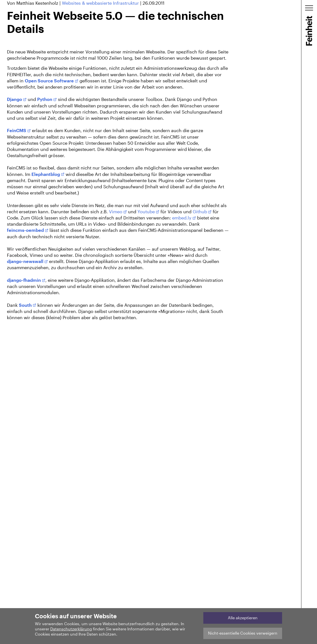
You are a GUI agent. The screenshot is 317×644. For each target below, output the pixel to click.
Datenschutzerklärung (71, 629)
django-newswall (25, 261)
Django (14, 99)
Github (200, 212)
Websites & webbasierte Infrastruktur (100, 3)
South (25, 305)
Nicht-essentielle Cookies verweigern (243, 633)
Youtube (146, 212)
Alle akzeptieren (243, 618)
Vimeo (116, 212)
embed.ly (182, 218)
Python (45, 99)
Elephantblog (46, 174)
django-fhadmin (24, 280)
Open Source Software (49, 81)
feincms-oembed (25, 230)
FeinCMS (17, 130)
